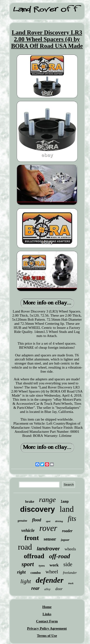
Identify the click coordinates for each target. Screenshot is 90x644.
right (21, 572)
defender (50, 580)
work (54, 565)
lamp (65, 502)
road (25, 547)
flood (36, 520)
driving (59, 521)
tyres (42, 566)
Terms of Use (47, 636)
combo (36, 573)
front (32, 538)
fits (72, 519)
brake (30, 502)
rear (35, 588)
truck (71, 583)
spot (48, 521)
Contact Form (47, 621)
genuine (22, 521)
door (59, 589)
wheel (52, 572)
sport (28, 564)
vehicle (28, 530)
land (67, 509)
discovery (38, 509)
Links (47, 614)
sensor (50, 539)
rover (48, 528)
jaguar (65, 540)
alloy (48, 589)
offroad (34, 556)
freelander (70, 573)
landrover (48, 549)
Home (47, 607)
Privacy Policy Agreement (47, 628)
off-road (60, 556)
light (26, 581)
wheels (70, 549)
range (47, 499)
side (68, 564)
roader (67, 531)
